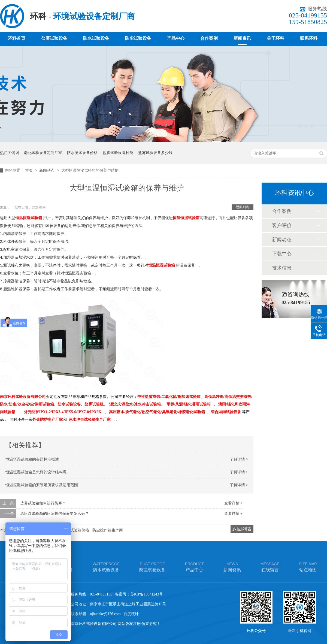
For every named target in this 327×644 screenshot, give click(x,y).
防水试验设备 (96, 38)
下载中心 (282, 254)
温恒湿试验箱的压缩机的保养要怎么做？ (55, 514)
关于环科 (275, 38)
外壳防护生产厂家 (48, 420)
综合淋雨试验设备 (226, 412)
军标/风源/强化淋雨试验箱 (189, 404)
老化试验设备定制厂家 (43, 153)
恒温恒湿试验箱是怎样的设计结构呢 (36, 472)
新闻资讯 (242, 38)
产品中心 (176, 38)
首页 (29, 170)
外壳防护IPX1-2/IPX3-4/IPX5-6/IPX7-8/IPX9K (63, 412)
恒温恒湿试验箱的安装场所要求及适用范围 (42, 485)
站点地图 (308, 566)
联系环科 (309, 38)
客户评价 (282, 225)
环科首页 (17, 38)
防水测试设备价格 (82, 153)
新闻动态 (47, 170)
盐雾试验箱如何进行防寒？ (43, 503)
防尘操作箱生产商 (108, 530)
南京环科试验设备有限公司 (23, 397)
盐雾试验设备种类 (118, 153)
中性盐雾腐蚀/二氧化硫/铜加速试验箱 (169, 397)
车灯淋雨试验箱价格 (72, 530)
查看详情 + (233, 503)
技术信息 (282, 268)
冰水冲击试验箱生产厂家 (90, 420)
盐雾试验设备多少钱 (155, 153)
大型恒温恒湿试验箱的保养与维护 (90, 170)
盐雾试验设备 (54, 38)
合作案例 (209, 38)
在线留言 (270, 566)
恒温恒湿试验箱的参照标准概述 (32, 459)
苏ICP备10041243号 (147, 594)
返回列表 (243, 207)
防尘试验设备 (138, 38)
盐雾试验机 (94, 404)
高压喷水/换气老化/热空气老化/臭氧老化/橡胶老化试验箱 (157, 412)
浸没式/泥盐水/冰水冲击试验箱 (135, 404)
